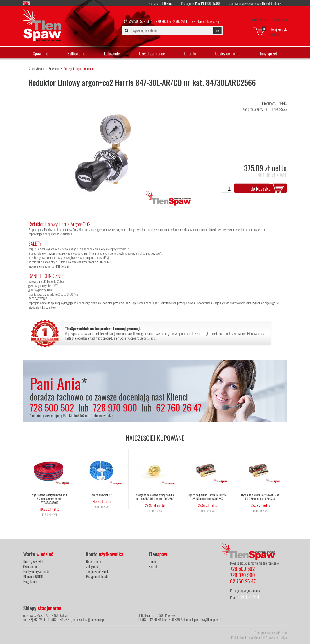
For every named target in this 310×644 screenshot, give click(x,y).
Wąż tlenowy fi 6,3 (102, 495)
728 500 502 (137, 21)
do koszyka (261, 188)
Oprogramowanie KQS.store (271, 633)
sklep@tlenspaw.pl (208, 21)
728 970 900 (158, 21)
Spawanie (40, 53)
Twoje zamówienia (98, 572)
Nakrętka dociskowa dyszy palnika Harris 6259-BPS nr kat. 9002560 (155, 497)
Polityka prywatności (37, 572)
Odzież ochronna (228, 53)
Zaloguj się (280, 19)
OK (218, 31)
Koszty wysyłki (33, 562)
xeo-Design (280, 637)
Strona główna (36, 68)
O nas (152, 562)
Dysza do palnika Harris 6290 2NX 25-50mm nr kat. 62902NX (208, 497)
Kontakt (154, 567)
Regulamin (30, 581)
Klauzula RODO (33, 576)
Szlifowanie (76, 53)
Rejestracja (93, 562)
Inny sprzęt (268, 53)
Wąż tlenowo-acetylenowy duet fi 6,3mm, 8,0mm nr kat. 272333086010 (50, 499)
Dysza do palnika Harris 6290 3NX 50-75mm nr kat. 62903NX (260, 497)
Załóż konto (259, 19)
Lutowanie (112, 53)
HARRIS (282, 103)
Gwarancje (30, 567)
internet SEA (260, 637)
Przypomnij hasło (97, 576)
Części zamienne (152, 53)
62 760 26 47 (180, 21)
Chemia (190, 53)
